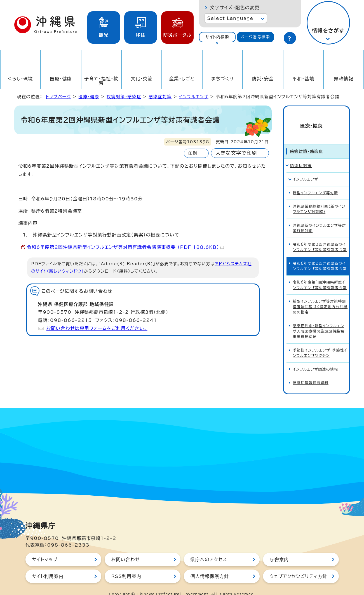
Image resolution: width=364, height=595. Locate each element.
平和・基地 (303, 79)
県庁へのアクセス (209, 550)
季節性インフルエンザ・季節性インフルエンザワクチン (320, 343)
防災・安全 (263, 79)
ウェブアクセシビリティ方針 (299, 566)
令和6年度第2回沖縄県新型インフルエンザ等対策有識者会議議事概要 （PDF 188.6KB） (125, 247)
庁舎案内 (279, 550)
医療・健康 (61, 79)
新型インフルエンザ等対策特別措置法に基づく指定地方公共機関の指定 (320, 297)
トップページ (58, 97)
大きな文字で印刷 (236, 153)
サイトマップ (45, 550)
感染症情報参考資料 (311, 373)
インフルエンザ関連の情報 (316, 359)
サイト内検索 (217, 37)
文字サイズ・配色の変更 (235, 8)
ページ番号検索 (255, 37)
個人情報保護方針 (210, 566)
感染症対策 (160, 97)
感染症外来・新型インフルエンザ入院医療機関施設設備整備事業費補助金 (319, 321)
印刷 (193, 153)
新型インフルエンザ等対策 (316, 183)
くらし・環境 (21, 79)
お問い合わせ (126, 550)
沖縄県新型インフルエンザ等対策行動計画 (320, 218)
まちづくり (222, 79)
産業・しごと (182, 79)
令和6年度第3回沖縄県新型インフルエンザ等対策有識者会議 (320, 237)
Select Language (230, 18)
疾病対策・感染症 (124, 97)
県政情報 (344, 79)
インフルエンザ (194, 97)
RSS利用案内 (126, 566)
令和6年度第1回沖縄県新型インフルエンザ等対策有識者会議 (320, 275)
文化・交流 (142, 79)
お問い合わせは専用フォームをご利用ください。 (97, 328)
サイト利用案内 (48, 566)
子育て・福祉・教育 (101, 81)
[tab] (217, 37)
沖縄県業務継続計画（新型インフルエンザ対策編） (319, 199)
